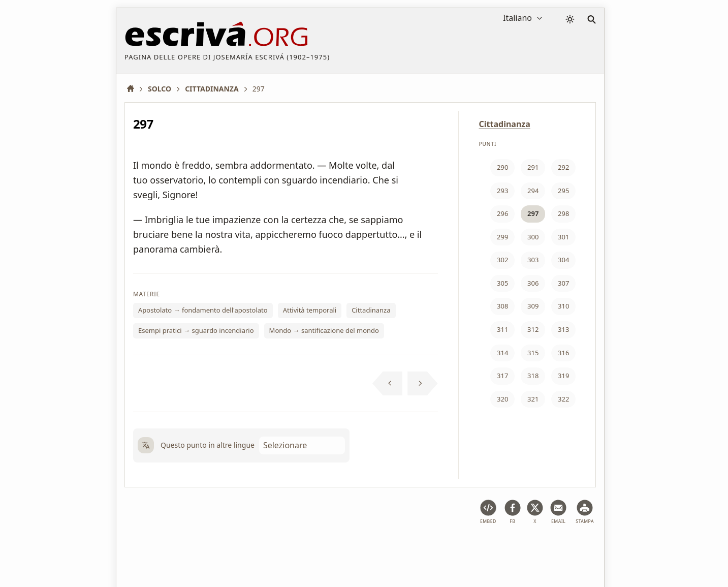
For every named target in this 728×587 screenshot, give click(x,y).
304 (563, 260)
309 (533, 306)
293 (502, 191)
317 (502, 376)
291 (533, 167)
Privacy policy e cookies (266, 548)
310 (563, 306)
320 (502, 399)
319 (563, 376)
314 (502, 353)
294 (533, 191)
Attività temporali (310, 310)
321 (533, 399)
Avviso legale (193, 548)
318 (533, 376)
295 (563, 191)
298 (563, 213)
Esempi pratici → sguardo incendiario (196, 330)
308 (502, 306)
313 (563, 329)
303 (533, 260)
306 (533, 283)
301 (563, 237)
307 (563, 283)
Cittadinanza (371, 310)
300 (533, 237)
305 (502, 283)
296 (502, 213)
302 (502, 260)
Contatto (435, 548)
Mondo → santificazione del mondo (324, 330)
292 (563, 167)
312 (533, 329)
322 (563, 399)
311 (502, 329)
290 (502, 167)
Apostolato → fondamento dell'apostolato (203, 310)
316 (563, 353)
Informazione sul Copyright (362, 548)
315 (533, 353)
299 (502, 237)
